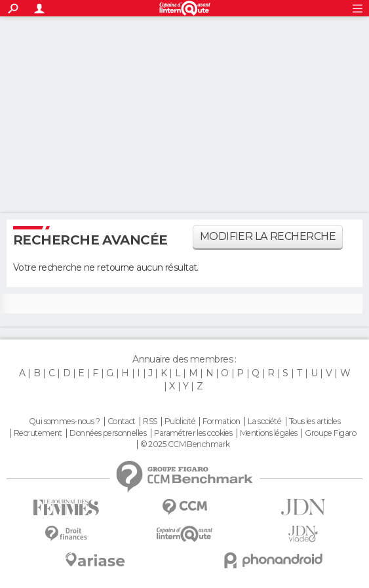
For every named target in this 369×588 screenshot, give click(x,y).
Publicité (180, 421)
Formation (221, 421)
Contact (122, 421)
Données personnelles (108, 433)
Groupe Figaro (330, 433)
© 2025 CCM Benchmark (185, 444)
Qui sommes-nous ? (64, 421)
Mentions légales (269, 433)
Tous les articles (315, 421)
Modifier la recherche (268, 236)
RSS (150, 421)
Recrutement (38, 433)
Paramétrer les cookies (193, 433)
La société (264, 421)
